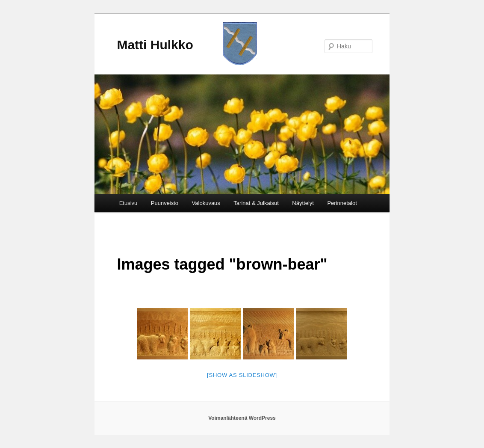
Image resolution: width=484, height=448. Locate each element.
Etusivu (128, 203)
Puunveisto (165, 203)
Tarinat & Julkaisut (256, 203)
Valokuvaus (206, 203)
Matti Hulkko (155, 45)
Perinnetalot (342, 203)
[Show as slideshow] (242, 375)
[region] (242, 134)
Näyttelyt (303, 203)
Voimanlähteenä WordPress (242, 418)
